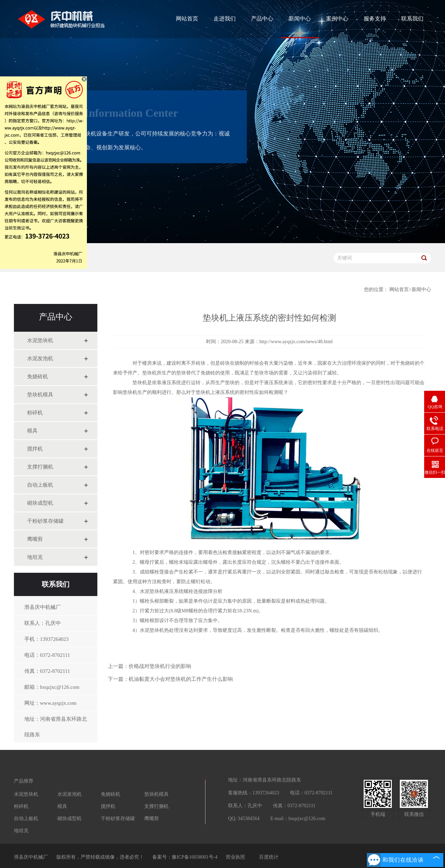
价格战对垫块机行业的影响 (160, 666)
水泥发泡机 (40, 358)
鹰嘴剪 (35, 539)
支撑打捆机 (40, 467)
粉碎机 (35, 413)
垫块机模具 (40, 395)
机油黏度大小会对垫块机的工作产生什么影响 (181, 679)
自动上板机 (40, 485)
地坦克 (35, 557)
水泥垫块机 (40, 340)
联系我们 (412, 19)
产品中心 (262, 19)
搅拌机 (35, 449)
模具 (32, 431)
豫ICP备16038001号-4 (195, 857)
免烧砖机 (38, 377)
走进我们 (225, 19)
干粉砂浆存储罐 (45, 521)
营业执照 (235, 857)
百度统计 (269, 857)
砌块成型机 (40, 503)
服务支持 (375, 19)
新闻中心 (300, 19)
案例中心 (337, 19)
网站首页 (187, 19)
